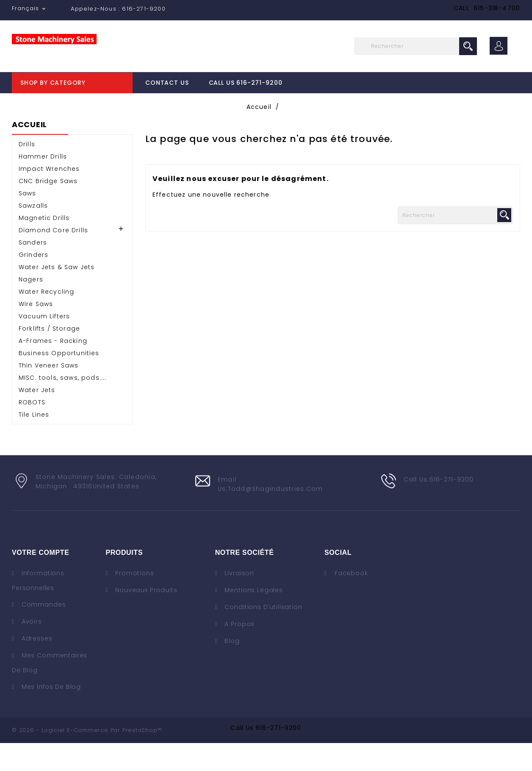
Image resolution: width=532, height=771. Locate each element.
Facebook (351, 601)
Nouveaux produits (145, 618)
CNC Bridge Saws (48, 209)
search (468, 46)
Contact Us (167, 83)
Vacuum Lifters (44, 344)
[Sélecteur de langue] (30, 8)
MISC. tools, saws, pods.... (62, 406)
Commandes (43, 632)
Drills (27, 172)
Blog (231, 669)
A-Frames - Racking (53, 369)
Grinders (33, 283)
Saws (28, 221)
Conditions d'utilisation (263, 635)
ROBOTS (32, 430)
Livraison (238, 601)
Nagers (31, 307)
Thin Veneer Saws (49, 393)
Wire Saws (36, 332)
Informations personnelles (38, 608)
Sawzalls (33, 234)
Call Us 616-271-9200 (246, 83)
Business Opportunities (59, 381)
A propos (239, 652)
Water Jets (37, 418)
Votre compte (40, 580)
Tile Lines (34, 443)
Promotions (133, 601)
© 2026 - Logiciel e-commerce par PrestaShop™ (87, 758)
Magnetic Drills (44, 246)
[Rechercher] (416, 46)
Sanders (33, 270)
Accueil (29, 153)
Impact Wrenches (49, 197)
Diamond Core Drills (53, 258)
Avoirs (31, 649)
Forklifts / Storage (49, 356)
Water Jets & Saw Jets (57, 295)
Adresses (36, 666)
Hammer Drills (43, 184)
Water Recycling (46, 320)
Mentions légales (253, 618)
